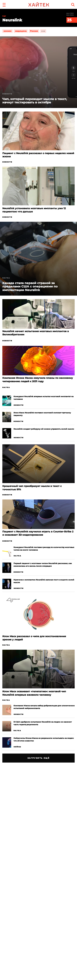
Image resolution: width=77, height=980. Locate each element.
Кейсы (17, 747)
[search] (73, 5)
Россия (34, 31)
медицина (21, 31)
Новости (7, 162)
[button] (4, 4)
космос (7, 31)
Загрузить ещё (39, 758)
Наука (6, 278)
